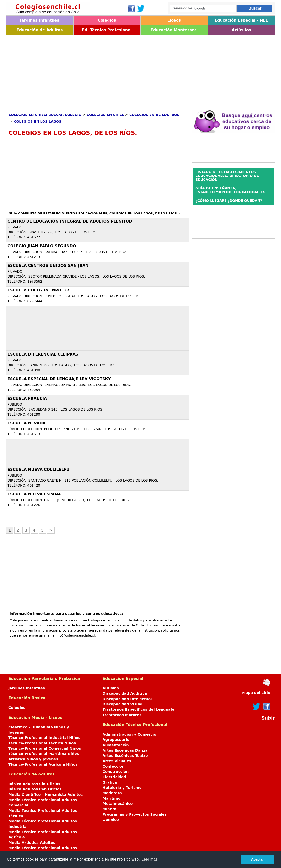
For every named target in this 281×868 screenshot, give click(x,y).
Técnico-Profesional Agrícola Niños (43, 764)
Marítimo (111, 798)
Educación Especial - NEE (241, 20)
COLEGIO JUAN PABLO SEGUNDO (42, 246)
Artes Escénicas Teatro (125, 756)
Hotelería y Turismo (122, 788)
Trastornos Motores (122, 715)
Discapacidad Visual (122, 704)
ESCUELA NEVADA (27, 423)
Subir (268, 718)
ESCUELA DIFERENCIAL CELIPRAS (43, 354)
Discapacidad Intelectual (127, 699)
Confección (113, 766)
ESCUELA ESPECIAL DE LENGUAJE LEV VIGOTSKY (59, 379)
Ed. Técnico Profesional (107, 30)
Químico (111, 820)
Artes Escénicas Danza (125, 750)
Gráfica (110, 782)
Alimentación (116, 745)
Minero (109, 809)
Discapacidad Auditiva (125, 693)
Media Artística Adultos (32, 843)
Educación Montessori (174, 30)
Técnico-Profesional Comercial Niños (45, 748)
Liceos (174, 20)
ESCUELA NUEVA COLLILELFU (38, 470)
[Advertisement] (140, 71)
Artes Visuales (117, 761)
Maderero (112, 793)
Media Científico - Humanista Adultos (46, 795)
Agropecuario (116, 740)
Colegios (107, 20)
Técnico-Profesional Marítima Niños (44, 754)
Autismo (111, 688)
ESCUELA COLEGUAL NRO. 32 (38, 290)
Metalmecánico (118, 804)
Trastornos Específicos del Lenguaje (138, 709)
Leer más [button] (149, 859)
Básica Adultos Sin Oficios (34, 784)
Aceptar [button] (257, 859)
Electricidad (114, 777)
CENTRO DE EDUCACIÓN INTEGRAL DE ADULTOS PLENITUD (70, 221)
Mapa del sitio (256, 693)
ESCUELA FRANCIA (27, 398)
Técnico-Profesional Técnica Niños (42, 743)
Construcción (116, 772)
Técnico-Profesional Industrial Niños (44, 738)
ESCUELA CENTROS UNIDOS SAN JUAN (48, 266)
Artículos (241, 30)
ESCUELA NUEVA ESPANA (34, 494)
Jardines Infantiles (40, 20)
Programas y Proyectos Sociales (135, 814)
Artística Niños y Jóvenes (33, 759)
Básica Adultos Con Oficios (35, 789)
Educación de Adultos (40, 30)
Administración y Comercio (129, 734)
